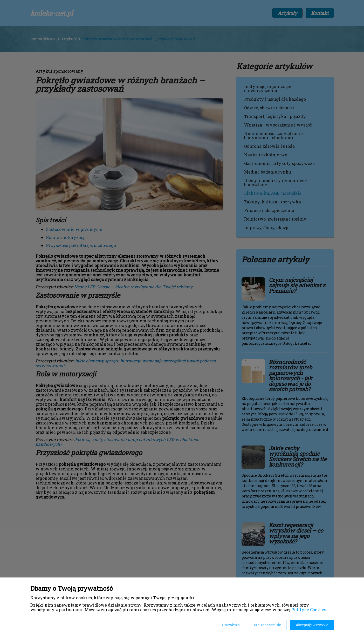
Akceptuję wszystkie (312, 625)
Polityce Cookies (309, 610)
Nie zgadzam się (268, 625)
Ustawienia (231, 625)
